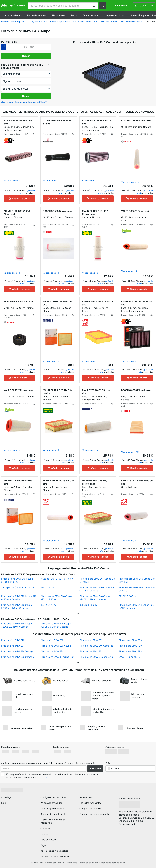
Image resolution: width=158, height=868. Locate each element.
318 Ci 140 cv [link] (47, 587)
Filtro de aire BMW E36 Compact (18, 657)
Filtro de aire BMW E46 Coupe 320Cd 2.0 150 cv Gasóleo (17, 625)
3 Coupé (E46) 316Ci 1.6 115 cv (57, 579)
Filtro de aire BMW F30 (130, 646)
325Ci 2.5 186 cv (88, 605)
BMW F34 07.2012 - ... (130, 657)
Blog (4, 803)
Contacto (45, 828)
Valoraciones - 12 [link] (130, 452)
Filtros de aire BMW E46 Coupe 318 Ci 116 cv (98, 580)
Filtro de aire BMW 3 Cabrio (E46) (97, 657)
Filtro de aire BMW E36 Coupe (56, 646)
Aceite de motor (91, 15)
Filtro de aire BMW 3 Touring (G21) (58, 657)
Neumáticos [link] (86, 797)
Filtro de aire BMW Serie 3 (132, 22)
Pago (43, 845)
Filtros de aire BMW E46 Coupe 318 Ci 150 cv (137, 589)
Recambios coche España (12, 22)
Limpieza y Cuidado (115, 15)
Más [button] (45, 777)
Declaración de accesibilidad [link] (55, 856)
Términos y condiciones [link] (52, 808)
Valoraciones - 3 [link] (51, 361)
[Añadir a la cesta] (20, 199)
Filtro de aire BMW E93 (130, 651)
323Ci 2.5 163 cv (127, 596)
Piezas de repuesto (37, 15)
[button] (94, 6)
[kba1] (29, 47)
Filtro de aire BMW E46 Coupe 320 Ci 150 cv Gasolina (19, 598)
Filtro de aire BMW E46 (13, 640)
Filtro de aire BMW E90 (52, 640)
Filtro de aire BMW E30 (52, 651)
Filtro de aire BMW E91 (13, 646)
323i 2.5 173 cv (48, 605)
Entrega (44, 834)
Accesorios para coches (143, 15)
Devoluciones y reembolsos (54, 851)
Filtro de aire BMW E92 (91, 640)
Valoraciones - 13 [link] (130, 182)
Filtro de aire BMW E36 (130, 640)
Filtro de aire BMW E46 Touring (17, 651)
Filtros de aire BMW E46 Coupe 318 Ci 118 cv (137, 580)
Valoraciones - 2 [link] (12, 180)
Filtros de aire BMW (109, 22)
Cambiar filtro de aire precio (85, 22)
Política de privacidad (51, 803)
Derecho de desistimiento (53, 814)
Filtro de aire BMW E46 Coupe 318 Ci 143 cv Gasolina (97, 589)
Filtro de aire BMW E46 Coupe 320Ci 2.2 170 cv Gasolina (95, 598)
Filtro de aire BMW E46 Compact (96, 646)
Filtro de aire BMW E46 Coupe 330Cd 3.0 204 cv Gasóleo (56, 625)
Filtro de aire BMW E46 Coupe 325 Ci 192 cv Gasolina (136, 606)
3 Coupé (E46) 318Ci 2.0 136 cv (18, 587)
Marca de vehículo (12, 15)
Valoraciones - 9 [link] (90, 273)
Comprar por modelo (90, 808)
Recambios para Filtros (60, 22)
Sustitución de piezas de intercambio (53, 821)
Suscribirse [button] (95, 768)
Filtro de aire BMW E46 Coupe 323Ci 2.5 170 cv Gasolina (17, 606)
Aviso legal (7, 797)
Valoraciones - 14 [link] (52, 273)
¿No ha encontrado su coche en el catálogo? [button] (24, 102)
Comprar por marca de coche (95, 814)
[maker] (26, 74)
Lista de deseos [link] (48, 840)
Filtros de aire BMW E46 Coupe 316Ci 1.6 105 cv (17, 580)
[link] (144, 6)
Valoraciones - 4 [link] (90, 450)
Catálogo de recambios (37, 22)
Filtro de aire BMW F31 (91, 651)
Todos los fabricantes (90, 803)
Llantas (74, 15)
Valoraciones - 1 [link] (12, 273)
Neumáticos (59, 15)
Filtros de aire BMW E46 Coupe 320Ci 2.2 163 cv (56, 598)
